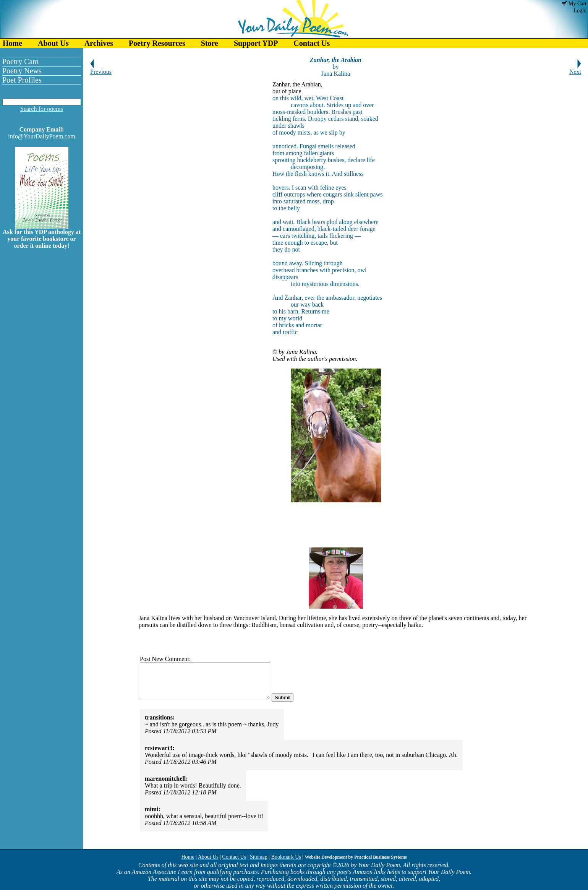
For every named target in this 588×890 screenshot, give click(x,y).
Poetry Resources (157, 43)
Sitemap (259, 857)
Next (575, 69)
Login (580, 11)
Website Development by (356, 857)
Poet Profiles (22, 80)
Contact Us (312, 43)
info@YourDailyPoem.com (41, 136)
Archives (99, 43)
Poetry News (22, 71)
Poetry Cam (20, 62)
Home (12, 43)
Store (210, 43)
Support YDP (256, 43)
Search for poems (42, 109)
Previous (101, 69)
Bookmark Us (286, 857)
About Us (53, 43)
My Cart (574, 4)
